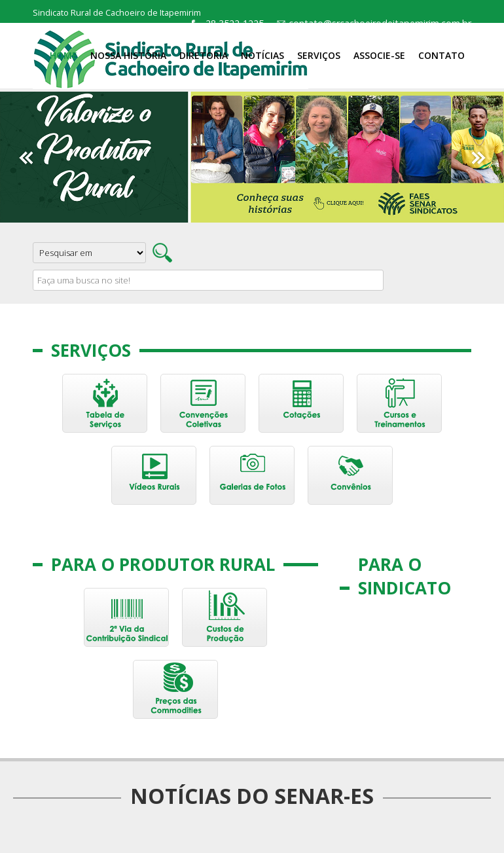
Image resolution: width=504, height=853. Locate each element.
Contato (441, 55)
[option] (252, 157)
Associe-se (379, 55)
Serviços (319, 55)
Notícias (262, 55)
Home (63, 55)
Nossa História (128, 55)
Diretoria (204, 55)
